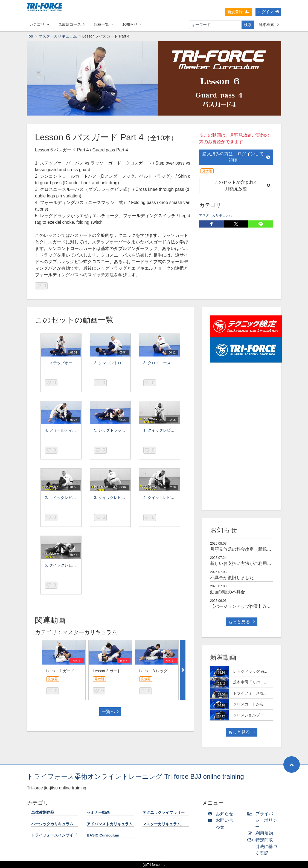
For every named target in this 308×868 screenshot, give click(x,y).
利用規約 (261, 834)
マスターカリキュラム (58, 36)
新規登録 (238, 12)
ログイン (268, 12)
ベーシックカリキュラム (52, 824)
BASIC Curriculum (103, 836)
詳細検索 (269, 25)
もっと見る (242, 622)
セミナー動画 (98, 813)
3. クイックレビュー (112, 498)
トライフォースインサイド (54, 836)
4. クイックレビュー (161, 498)
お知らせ (132, 24)
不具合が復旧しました (232, 578)
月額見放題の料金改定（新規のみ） (245, 549)
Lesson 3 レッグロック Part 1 (165, 671)
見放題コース (71, 24)
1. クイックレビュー (161, 430)
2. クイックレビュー (62, 498)
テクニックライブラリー (164, 813)
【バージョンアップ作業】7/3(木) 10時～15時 (255, 607)
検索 (248, 25)
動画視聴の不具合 (228, 592)
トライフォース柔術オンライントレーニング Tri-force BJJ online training (135, 777)
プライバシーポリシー (263, 820)
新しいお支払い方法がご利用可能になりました (256, 564)
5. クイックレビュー (62, 565)
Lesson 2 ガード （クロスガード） (123, 671)
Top (30, 36)
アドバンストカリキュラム (110, 824)
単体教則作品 (43, 813)
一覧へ (110, 712)
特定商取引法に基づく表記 (263, 847)
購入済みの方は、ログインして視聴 (236, 157)
